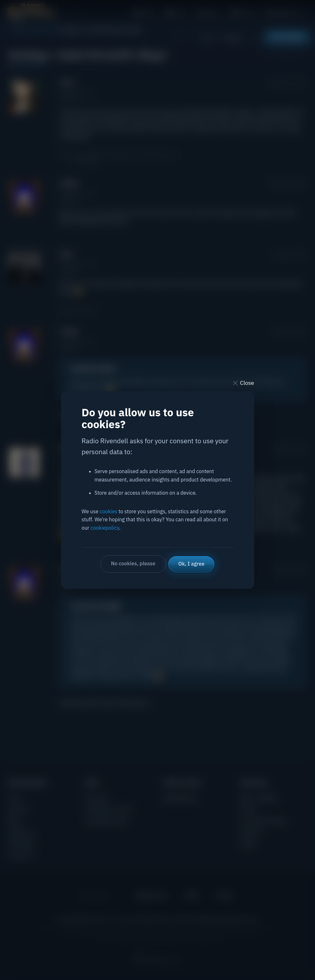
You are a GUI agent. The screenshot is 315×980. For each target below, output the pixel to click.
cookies (109, 512)
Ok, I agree (192, 564)
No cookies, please (133, 564)
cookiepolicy (105, 528)
